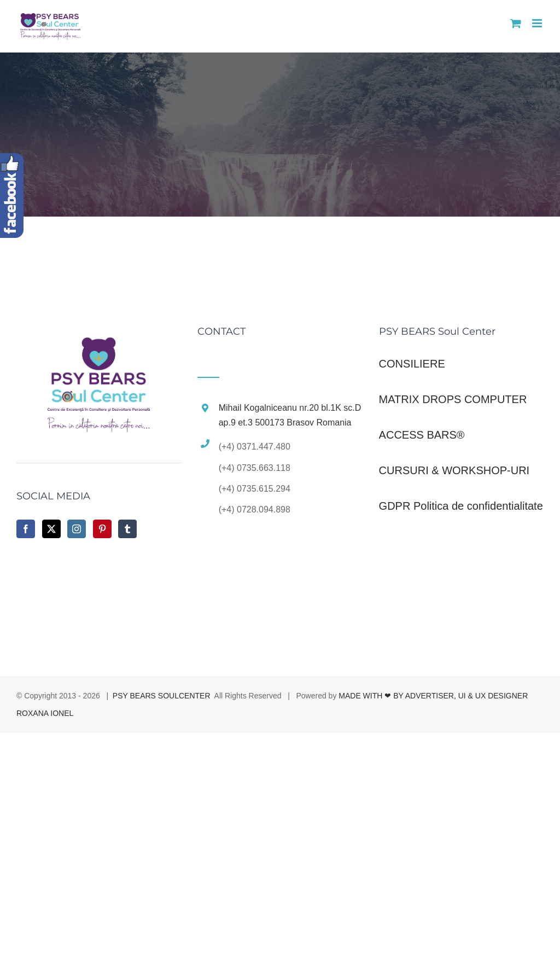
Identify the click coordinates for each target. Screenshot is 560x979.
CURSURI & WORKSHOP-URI (454, 470)
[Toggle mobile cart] (516, 23)
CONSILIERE (412, 364)
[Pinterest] (102, 529)
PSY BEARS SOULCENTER (162, 696)
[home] (99, 339)
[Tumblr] (127, 529)
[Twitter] (51, 529)
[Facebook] (26, 529)
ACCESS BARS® (422, 435)
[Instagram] (77, 529)
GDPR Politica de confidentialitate (461, 506)
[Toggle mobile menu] (538, 23)
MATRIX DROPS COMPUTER (453, 399)
